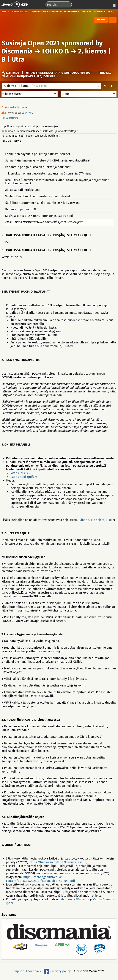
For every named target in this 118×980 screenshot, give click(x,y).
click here (21, 108)
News (18, 141)
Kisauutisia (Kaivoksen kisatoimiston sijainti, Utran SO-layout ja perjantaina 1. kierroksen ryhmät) (58, 182)
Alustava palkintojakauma (23, 190)
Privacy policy (61, 971)
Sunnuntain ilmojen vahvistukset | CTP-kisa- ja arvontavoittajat (40, 131)
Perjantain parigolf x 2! (21, 209)
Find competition (19, 12)
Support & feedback (27, 971)
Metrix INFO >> (20, 473)
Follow (101, 20)
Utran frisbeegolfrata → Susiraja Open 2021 (59, 73)
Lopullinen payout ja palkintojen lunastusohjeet (30, 127)
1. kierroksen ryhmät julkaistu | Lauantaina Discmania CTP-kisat (48, 173)
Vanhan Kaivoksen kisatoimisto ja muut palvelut (38, 196)
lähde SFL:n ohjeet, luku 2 (97, 520)
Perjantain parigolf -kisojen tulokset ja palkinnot (30, 136)
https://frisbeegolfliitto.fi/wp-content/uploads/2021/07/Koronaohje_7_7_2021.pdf (40, 879)
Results (6, 141)
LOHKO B (55, 51)
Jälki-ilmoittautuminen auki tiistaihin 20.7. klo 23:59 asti (43, 203)
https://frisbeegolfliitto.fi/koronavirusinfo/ (59, 862)
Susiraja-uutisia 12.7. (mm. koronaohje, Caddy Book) (40, 216)
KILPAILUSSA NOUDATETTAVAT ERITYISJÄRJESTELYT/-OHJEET (44, 222)
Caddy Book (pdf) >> (24, 477)
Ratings (14, 118)
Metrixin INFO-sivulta (75, 899)
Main (4, 12)
